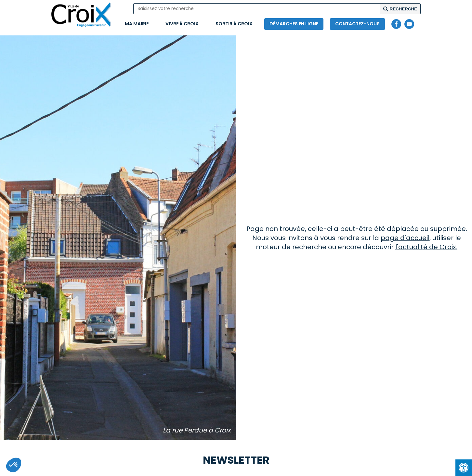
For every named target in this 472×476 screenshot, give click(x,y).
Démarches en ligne (294, 24)
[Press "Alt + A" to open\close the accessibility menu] (464, 468)
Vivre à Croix (182, 24)
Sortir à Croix (234, 24)
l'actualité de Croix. (426, 247)
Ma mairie (137, 24)
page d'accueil (405, 238)
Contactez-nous (357, 24)
